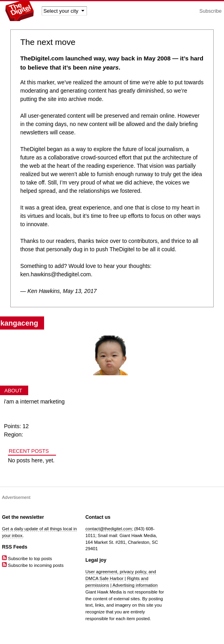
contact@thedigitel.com (108, 529)
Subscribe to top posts (27, 559)
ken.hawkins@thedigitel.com (56, 274)
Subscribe (210, 11)
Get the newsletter (23, 517)
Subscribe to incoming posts (33, 565)
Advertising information (135, 585)
